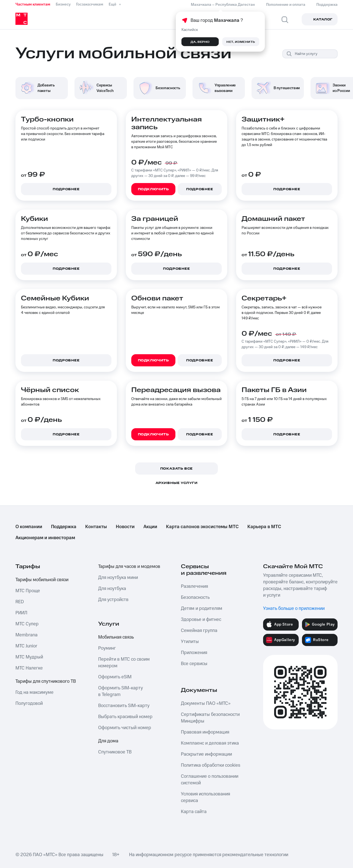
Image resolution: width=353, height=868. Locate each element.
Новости (125, 527)
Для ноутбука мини (118, 578)
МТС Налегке (29, 668)
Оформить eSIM (115, 677)
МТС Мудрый (29, 657)
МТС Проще (28, 591)
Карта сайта (194, 812)
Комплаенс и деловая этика (210, 743)
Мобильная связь (116, 637)
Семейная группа (199, 631)
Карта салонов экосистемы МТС (202, 527)
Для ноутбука (112, 589)
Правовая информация (205, 732)
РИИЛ (21, 613)
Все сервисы (194, 664)
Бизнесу (63, 4)
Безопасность (195, 597)
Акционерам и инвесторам (45, 538)
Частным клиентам (33, 4)
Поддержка (64, 527)
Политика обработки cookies (211, 765)
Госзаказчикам (90, 4)
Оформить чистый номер (125, 728)
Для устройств (113, 600)
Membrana (26, 635)
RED (20, 602)
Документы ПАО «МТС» (206, 703)
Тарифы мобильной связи (42, 580)
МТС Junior (26, 646)
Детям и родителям (202, 608)
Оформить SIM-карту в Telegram (121, 691)
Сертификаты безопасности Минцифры (210, 718)
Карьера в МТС (264, 527)
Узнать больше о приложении (294, 608)
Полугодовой (29, 703)
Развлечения (194, 586)
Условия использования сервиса (205, 797)
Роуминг (107, 648)
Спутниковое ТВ (115, 752)
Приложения (194, 653)
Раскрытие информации (206, 754)
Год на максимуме (34, 692)
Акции (150, 527)
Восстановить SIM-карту (124, 706)
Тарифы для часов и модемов (129, 567)
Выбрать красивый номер (125, 717)
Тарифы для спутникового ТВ (46, 681)
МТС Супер (27, 624)
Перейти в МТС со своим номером (124, 663)
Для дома (108, 741)
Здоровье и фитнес (201, 620)
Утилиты (190, 642)
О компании (29, 527)
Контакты (96, 527)
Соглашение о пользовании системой (210, 780)
